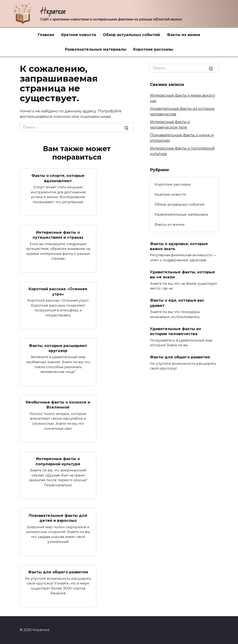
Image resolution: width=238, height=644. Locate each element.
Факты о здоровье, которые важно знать (179, 246)
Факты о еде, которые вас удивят (177, 303)
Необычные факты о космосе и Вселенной (58, 405)
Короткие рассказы (153, 49)
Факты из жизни (183, 35)
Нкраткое (53, 12)
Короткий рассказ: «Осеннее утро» (58, 291)
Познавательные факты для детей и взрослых (58, 518)
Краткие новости (79, 35)
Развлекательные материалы (96, 49)
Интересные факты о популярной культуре (58, 461)
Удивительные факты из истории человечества (175, 331)
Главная (46, 35)
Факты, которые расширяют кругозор (58, 348)
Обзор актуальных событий (131, 35)
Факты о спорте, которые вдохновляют (58, 178)
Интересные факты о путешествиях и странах (58, 235)
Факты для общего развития (58, 572)
